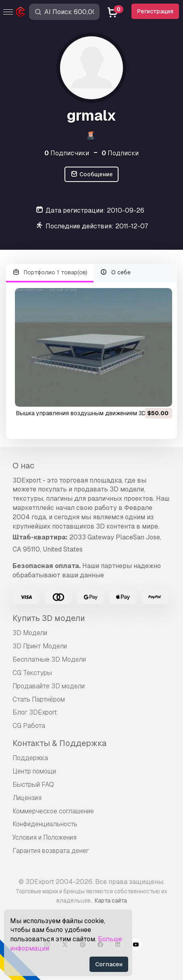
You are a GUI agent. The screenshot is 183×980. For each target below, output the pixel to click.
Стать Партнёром (39, 699)
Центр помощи (34, 771)
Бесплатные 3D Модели (49, 659)
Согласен (109, 964)
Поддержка (30, 758)
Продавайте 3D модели (49, 686)
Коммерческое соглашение (53, 811)
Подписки (120, 153)
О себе (115, 273)
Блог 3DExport (35, 712)
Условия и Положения (45, 837)
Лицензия (27, 798)
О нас (23, 466)
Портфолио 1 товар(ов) (50, 273)
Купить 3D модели (49, 618)
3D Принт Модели (40, 646)
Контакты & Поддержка (59, 743)
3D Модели (30, 633)
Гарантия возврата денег (51, 851)
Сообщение (91, 174)
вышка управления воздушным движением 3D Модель (93, 413)
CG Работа (29, 726)
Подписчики (67, 153)
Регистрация (155, 11)
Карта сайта (111, 901)
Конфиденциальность (45, 824)
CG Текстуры (32, 673)
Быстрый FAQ (33, 785)
